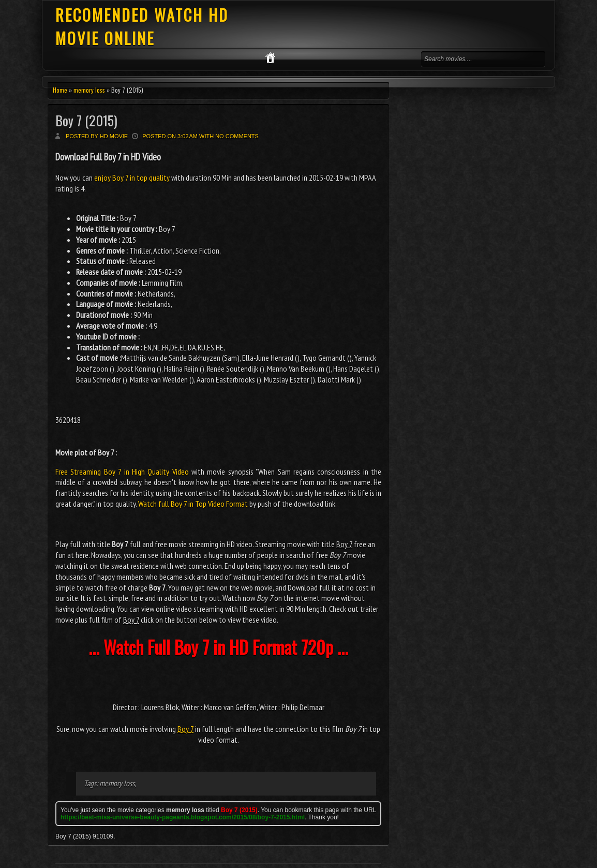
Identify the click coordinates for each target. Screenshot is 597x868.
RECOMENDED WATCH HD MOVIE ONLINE (142, 26)
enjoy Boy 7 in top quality (132, 178)
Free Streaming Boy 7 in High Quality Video (122, 472)
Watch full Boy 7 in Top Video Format (193, 504)
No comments (237, 136)
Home (60, 90)
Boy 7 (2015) (86, 120)
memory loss (89, 90)
